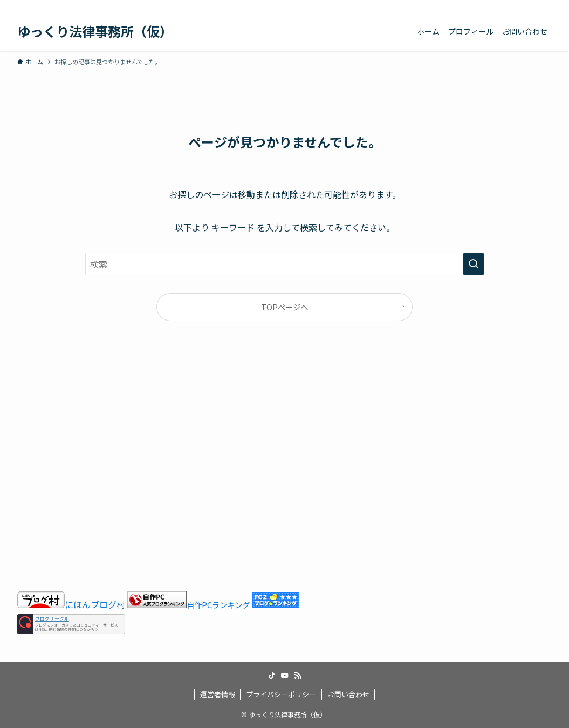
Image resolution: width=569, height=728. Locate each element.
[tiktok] (503, 6)
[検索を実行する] (474, 264)
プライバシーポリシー (281, 694)
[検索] (545, 6)
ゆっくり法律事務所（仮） (95, 31)
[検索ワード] (285, 264)
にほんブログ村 (71, 604)
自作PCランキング (218, 605)
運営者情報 (218, 694)
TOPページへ (284, 307)
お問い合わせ (348, 694)
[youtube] (517, 6)
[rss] (531, 6)
